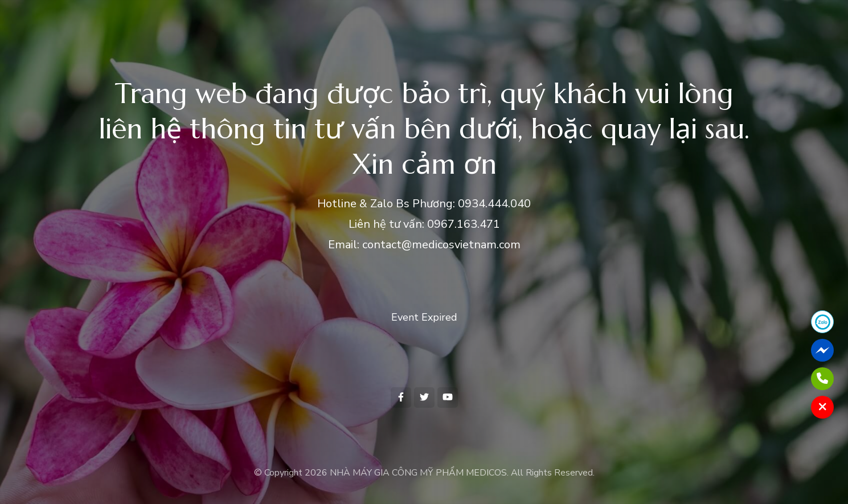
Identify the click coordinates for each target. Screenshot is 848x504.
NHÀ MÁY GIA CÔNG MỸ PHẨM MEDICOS (418, 473)
